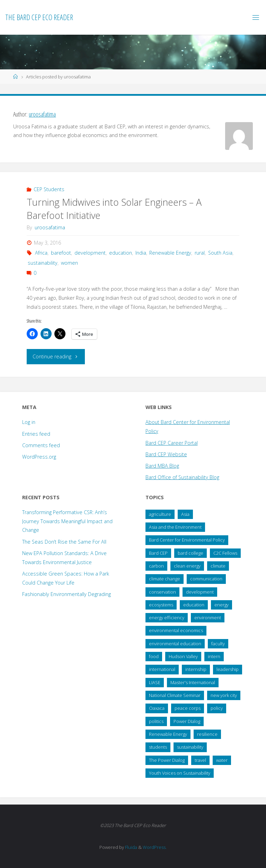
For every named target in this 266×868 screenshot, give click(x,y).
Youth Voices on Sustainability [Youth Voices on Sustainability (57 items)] (180, 773)
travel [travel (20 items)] (200, 760)
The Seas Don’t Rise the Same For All (64, 542)
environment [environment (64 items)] (208, 618)
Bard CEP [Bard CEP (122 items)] (158, 553)
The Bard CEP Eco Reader (39, 17)
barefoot (61, 253)
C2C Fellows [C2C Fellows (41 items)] (225, 553)
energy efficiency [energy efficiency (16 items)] (167, 618)
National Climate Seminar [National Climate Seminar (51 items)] (175, 695)
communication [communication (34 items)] (206, 579)
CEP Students (49, 189)
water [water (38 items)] (222, 760)
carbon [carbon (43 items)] (156, 566)
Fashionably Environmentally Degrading (66, 594)
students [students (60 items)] (158, 747)
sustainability (43, 263)
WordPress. (155, 847)
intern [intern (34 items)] (214, 656)
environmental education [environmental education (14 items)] (175, 644)
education (121, 253)
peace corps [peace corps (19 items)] (188, 708)
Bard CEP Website (166, 454)
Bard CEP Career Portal (172, 443)
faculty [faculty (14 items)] (218, 644)
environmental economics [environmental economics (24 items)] (176, 630)
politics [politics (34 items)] (156, 721)
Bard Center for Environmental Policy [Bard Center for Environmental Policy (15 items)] (187, 540)
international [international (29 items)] (162, 669)
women (69, 263)
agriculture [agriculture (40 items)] (160, 514)
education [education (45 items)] (194, 605)
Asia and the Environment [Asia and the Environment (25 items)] (175, 527)
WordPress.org (39, 457)
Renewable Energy (170, 253)
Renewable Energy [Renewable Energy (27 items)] (168, 734)
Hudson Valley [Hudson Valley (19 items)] (183, 656)
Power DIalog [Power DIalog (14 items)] (187, 721)
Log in (29, 422)
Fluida (131, 847)
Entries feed (36, 434)
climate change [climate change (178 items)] (165, 579)
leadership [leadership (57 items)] (228, 669)
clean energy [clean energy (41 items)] (187, 566)
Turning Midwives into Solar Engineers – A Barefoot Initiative (114, 209)
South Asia (220, 253)
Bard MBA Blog (162, 466)
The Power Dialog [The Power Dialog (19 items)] (167, 760)
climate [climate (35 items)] (218, 566)
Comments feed (41, 445)
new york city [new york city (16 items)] (224, 695)
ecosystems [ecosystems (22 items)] (161, 605)
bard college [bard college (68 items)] (190, 553)
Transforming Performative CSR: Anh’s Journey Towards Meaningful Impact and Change (67, 521)
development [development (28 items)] (200, 592)
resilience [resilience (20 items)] (207, 734)
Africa (41, 253)
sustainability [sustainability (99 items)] (190, 747)
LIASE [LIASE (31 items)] (155, 682)
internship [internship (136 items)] (196, 669)
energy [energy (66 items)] (221, 605)
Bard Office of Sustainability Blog (182, 477)
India (141, 253)
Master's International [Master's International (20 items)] (193, 682)
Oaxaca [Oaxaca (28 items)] (157, 708)
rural (200, 253)
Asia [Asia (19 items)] (185, 514)
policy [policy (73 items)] (217, 708)
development (90, 253)
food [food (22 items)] (154, 656)
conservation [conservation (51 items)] (162, 592)
